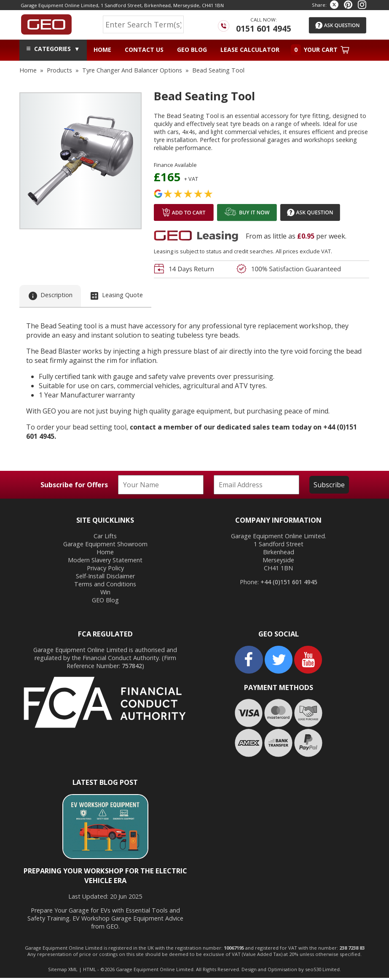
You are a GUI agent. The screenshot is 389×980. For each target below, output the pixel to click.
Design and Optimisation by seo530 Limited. (291, 971)
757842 (132, 667)
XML (73, 971)
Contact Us (144, 50)
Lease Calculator (250, 50)
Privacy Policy (105, 570)
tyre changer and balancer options (132, 70)
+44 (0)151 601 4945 (289, 584)
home (28, 70)
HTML (90, 971)
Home (102, 50)
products (59, 70)
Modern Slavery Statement (105, 562)
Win (105, 594)
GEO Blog (192, 50)
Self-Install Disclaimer (105, 578)
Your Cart (320, 50)
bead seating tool (218, 70)
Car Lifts (105, 538)
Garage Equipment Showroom (105, 546)
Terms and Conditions (105, 586)
